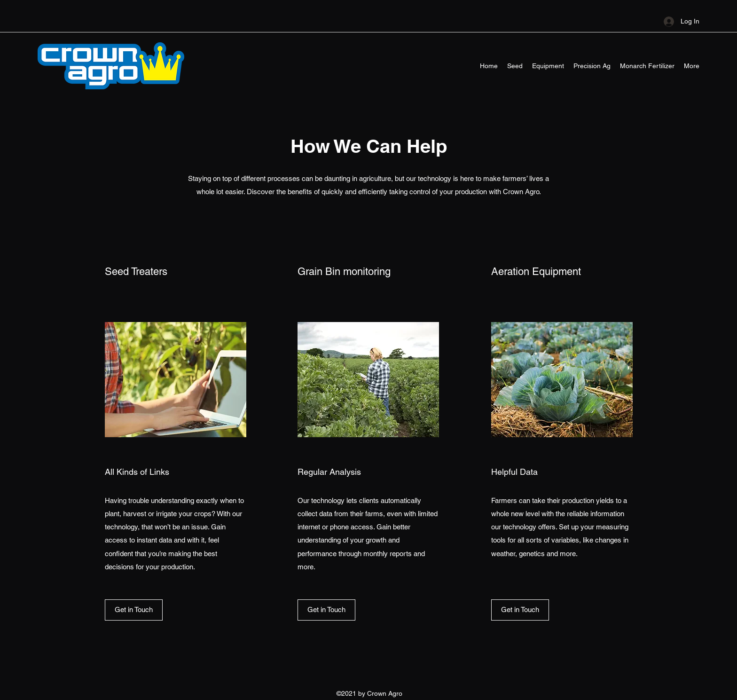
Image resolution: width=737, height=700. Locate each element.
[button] (134, 610)
